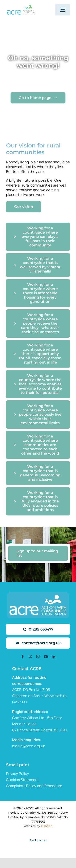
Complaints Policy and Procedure (34, 786)
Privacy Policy (18, 774)
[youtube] (46, 657)
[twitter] (30, 657)
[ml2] (21, 7)
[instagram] (38, 657)
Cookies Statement (22, 780)
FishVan (47, 826)
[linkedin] (54, 657)
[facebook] (23, 657)
